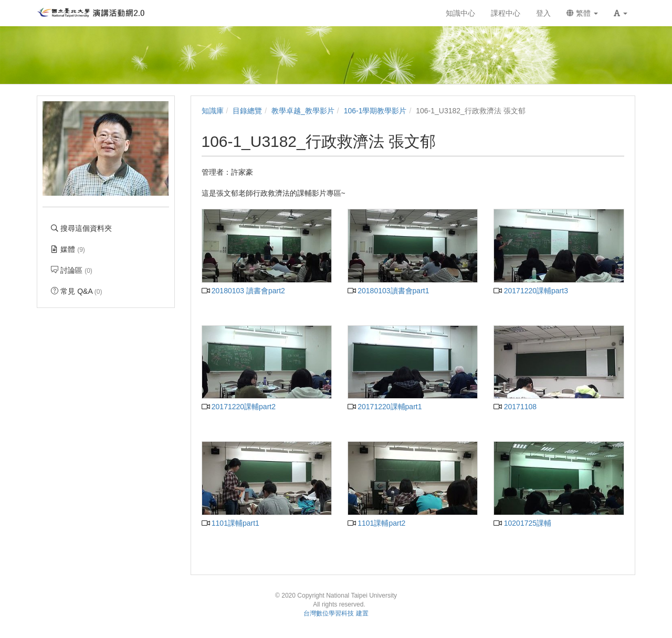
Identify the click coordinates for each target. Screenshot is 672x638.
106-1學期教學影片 (375, 111)
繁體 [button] (582, 13)
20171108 (515, 407)
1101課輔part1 (230, 523)
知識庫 (213, 111)
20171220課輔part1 (385, 407)
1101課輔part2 (376, 523)
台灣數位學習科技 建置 (336, 613)
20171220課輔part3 (531, 291)
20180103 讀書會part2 (243, 291)
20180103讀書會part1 (388, 291)
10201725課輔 (522, 523)
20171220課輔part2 (239, 407)
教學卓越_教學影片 (303, 111)
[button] (621, 13)
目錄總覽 (247, 111)
